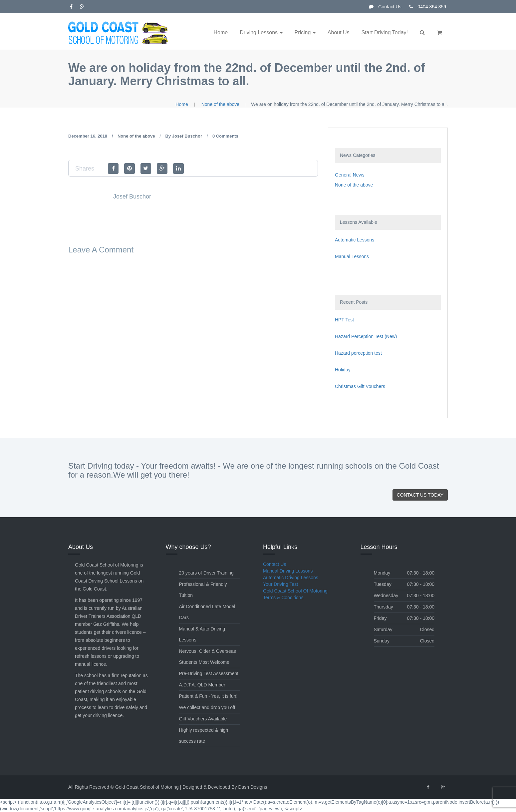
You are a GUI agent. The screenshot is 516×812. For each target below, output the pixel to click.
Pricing (303, 32)
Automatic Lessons (355, 240)
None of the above (220, 104)
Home (221, 32)
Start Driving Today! (385, 32)
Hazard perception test (358, 353)
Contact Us (385, 7)
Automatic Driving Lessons (291, 578)
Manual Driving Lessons (288, 571)
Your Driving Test (280, 584)
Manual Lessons (352, 256)
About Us (339, 32)
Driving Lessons (259, 32)
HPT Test (344, 320)
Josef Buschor (187, 136)
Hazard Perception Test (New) (366, 336)
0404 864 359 (428, 7)
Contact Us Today (420, 495)
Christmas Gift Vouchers (360, 386)
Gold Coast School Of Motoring (295, 591)
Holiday (343, 370)
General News (350, 175)
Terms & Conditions (283, 598)
